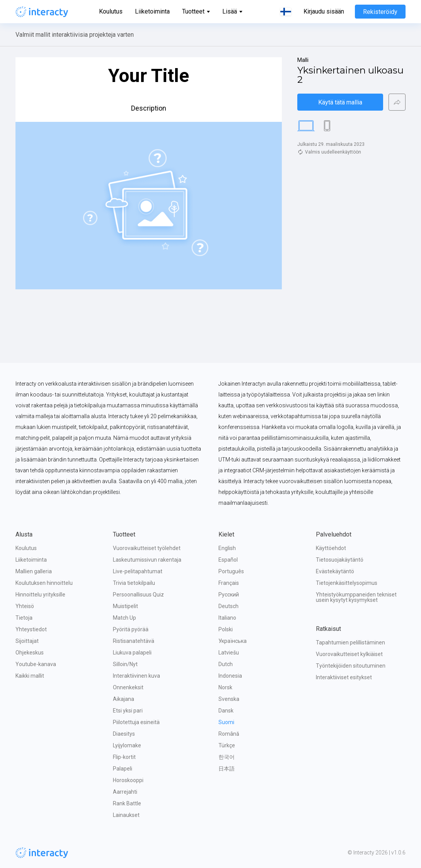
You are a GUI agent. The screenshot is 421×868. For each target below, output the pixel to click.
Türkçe (227, 745)
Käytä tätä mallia (340, 102)
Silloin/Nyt (125, 664)
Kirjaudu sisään (324, 12)
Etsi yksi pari (128, 711)
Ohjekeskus (30, 653)
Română (229, 734)
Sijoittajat (27, 641)
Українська (233, 641)
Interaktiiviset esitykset (344, 677)
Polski (226, 629)
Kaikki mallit (30, 676)
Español (228, 560)
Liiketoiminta (152, 11)
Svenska (229, 699)
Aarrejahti (125, 792)
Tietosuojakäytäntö (340, 560)
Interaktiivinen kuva (136, 676)
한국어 (227, 757)
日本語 (227, 769)
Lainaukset (126, 815)
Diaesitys (124, 734)
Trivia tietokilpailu (134, 583)
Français (229, 583)
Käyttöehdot (331, 548)
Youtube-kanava (36, 664)
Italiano (227, 618)
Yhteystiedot (31, 629)
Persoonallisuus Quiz (138, 595)
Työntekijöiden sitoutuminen (351, 666)
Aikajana (124, 699)
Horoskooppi (128, 780)
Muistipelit (125, 606)
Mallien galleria (34, 571)
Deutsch (228, 606)
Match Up (124, 618)
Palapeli (123, 769)
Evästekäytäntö (335, 571)
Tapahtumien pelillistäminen (350, 642)
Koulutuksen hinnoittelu (44, 583)
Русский (229, 595)
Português (231, 571)
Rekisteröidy (380, 12)
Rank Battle (127, 803)
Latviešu (229, 653)
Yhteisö (25, 606)
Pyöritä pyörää (131, 629)
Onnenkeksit (128, 687)
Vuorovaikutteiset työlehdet (147, 548)
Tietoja (24, 618)
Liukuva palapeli (132, 653)
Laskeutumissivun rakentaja (147, 560)
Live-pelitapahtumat (138, 571)
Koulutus (111, 11)
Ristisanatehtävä (134, 641)
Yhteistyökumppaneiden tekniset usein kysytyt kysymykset (357, 597)
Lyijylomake (127, 745)
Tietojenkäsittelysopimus (347, 583)
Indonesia (230, 676)
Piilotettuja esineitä (136, 722)
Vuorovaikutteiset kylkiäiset (349, 654)
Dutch (226, 664)
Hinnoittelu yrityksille (40, 595)
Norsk (225, 687)
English (227, 548)
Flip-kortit (124, 757)
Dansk (226, 711)
